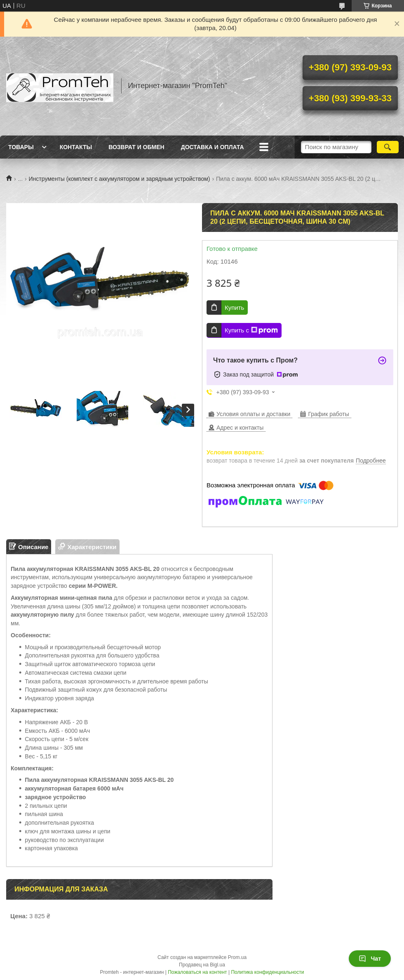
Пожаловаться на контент (197, 972)
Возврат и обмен (136, 147)
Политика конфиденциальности (267, 972)
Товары (21, 147)
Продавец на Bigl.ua (202, 965)
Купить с (251, 330)
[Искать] (388, 147)
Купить (234, 308)
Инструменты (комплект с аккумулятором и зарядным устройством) (120, 179)
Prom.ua (237, 957)
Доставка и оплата (213, 147)
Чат (370, 959)
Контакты (76, 147)
